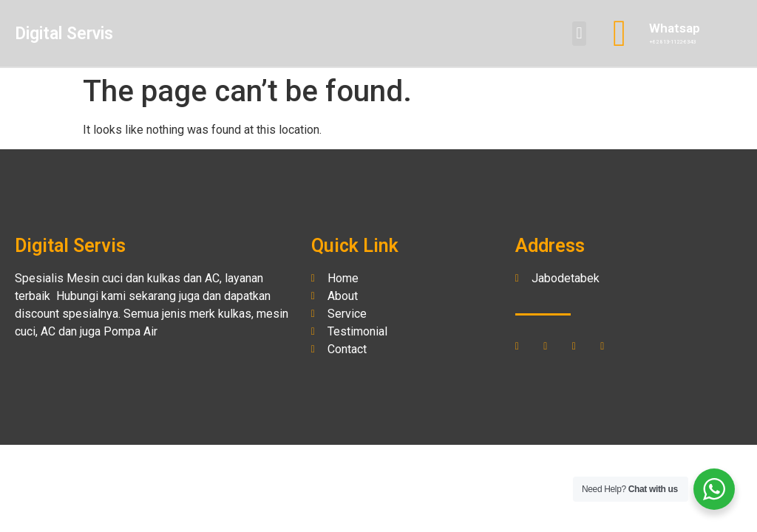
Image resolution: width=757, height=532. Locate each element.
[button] (579, 34)
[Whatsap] (619, 33)
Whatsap (675, 28)
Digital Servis (64, 34)
